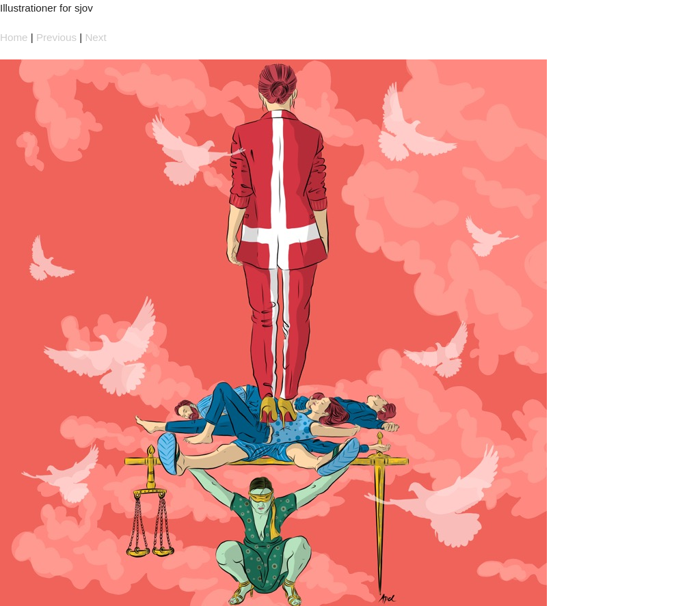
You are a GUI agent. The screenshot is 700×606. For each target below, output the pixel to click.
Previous (56, 37)
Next (95, 37)
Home (14, 37)
